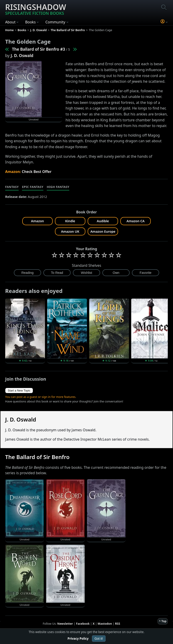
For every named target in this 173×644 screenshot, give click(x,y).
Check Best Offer (37, 172)
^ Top (163, 621)
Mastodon (105, 624)
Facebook (83, 624)
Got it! (99, 639)
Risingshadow (36, 9)
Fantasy (12, 187)
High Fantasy (58, 187)
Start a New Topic (19, 391)
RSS (118, 624)
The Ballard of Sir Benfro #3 (39, 49)
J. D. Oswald (22, 55)
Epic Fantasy (33, 187)
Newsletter (65, 624)
